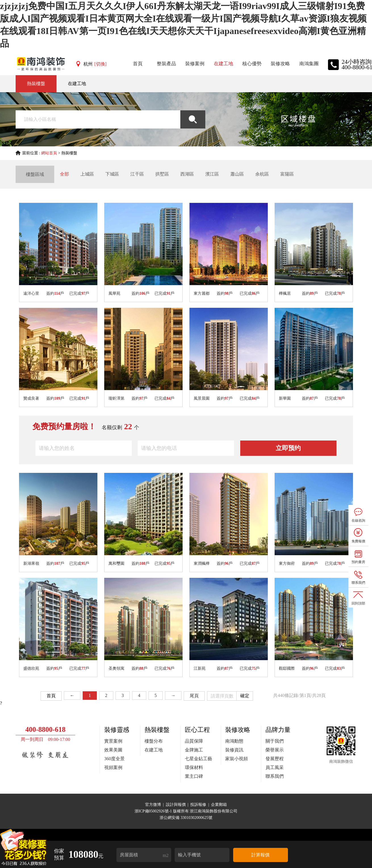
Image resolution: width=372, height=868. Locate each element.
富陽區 (287, 174)
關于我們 (275, 741)
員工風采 (275, 767)
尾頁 (194, 696)
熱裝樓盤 (36, 84)
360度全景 (114, 759)
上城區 (87, 174)
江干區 (137, 174)
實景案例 (113, 741)
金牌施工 (194, 750)
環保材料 (194, 767)
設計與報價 (176, 805)
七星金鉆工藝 (198, 759)
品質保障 (194, 741)
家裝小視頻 (237, 759)
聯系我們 (275, 776)
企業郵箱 (219, 805)
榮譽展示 (275, 750)
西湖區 (187, 174)
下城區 (112, 174)
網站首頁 (49, 153)
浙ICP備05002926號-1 (154, 811)
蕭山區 (237, 174)
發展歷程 (275, 759)
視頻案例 (113, 767)
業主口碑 (194, 776)
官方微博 (153, 805)
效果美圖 (113, 750)
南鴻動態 (234, 741)
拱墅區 (162, 174)
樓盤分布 (154, 741)
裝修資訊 (234, 750)
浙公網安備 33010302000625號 (186, 818)
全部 (64, 174)
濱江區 (212, 174)
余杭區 (262, 174)
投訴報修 (198, 805)
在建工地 (77, 84)
